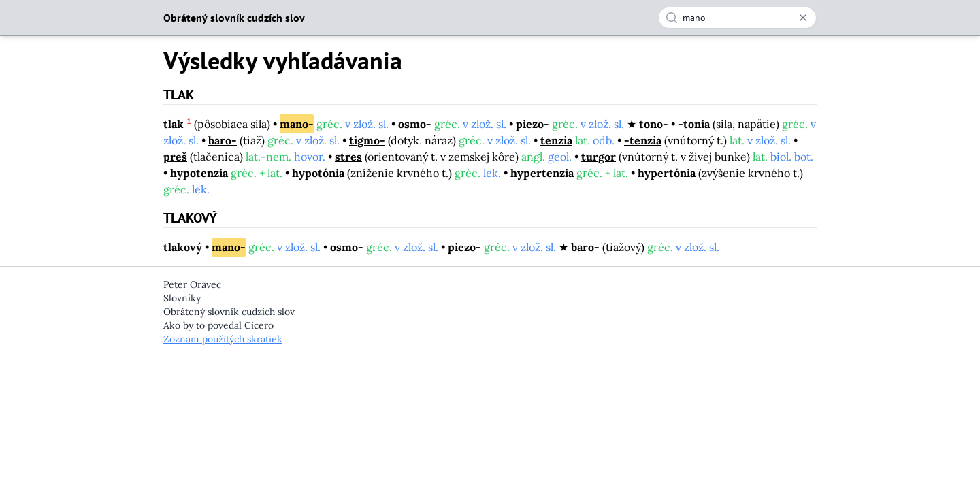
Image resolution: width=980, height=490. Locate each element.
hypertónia (667, 173)
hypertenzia (542, 173)
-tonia (694, 124)
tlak (174, 124)
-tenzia (643, 140)
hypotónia (318, 173)
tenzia (556, 140)
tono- (654, 124)
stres (348, 157)
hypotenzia (199, 173)
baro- (223, 140)
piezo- (533, 124)
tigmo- (367, 140)
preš (175, 157)
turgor (599, 157)
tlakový (183, 247)
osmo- (415, 124)
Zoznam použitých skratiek (223, 339)
